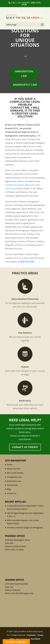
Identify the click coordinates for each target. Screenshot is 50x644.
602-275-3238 (31, 4)
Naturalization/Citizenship (25, 299)
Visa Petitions (25, 333)
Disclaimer (32, 635)
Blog (9, 489)
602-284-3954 (18, 593)
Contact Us (12, 493)
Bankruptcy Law (25, 85)
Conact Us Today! (25, 447)
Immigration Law (24, 74)
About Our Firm (14, 469)
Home (10, 465)
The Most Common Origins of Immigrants (25, 528)
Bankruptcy (25, 401)
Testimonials (12, 485)
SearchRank (36, 639)
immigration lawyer (15, 185)
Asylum (25, 367)
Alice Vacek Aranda (15, 473)
